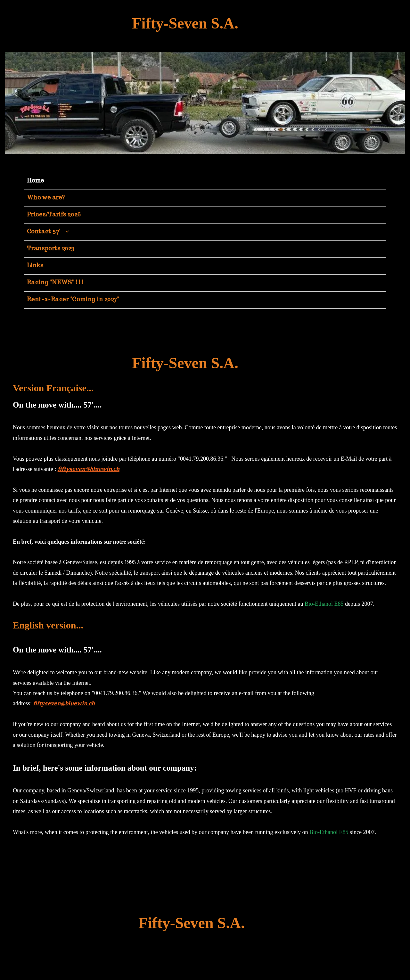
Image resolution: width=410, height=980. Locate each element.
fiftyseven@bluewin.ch (89, 469)
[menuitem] (205, 181)
